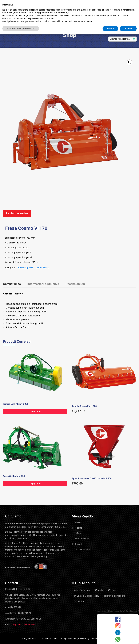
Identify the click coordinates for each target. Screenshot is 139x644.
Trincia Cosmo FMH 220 (84, 406)
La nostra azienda (83, 549)
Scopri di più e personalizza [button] (21, 28)
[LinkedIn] (118, 633)
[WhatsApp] (118, 639)
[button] (130, 62)
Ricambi (79, 528)
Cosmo (38, 268)
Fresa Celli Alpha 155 (14, 476)
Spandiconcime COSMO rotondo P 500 (92, 478)
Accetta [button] (128, 28)
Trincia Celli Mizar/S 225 (16, 404)
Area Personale (82, 539)
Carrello (99, 590)
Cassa (112, 590)
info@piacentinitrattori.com (24, 625)
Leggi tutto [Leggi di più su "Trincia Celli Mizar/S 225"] (35, 411)
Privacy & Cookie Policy (87, 596)
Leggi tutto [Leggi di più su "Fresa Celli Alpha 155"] (35, 483)
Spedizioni (80, 601)
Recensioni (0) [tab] (75, 284)
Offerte (78, 533)
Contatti (79, 544)
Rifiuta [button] (111, 28)
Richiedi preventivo (17, 213)
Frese (46, 268)
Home (78, 522)
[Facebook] (118, 619)
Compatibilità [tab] (12, 284)
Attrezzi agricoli (25, 268)
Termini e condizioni (114, 596)
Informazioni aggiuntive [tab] (43, 284)
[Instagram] (118, 626)
